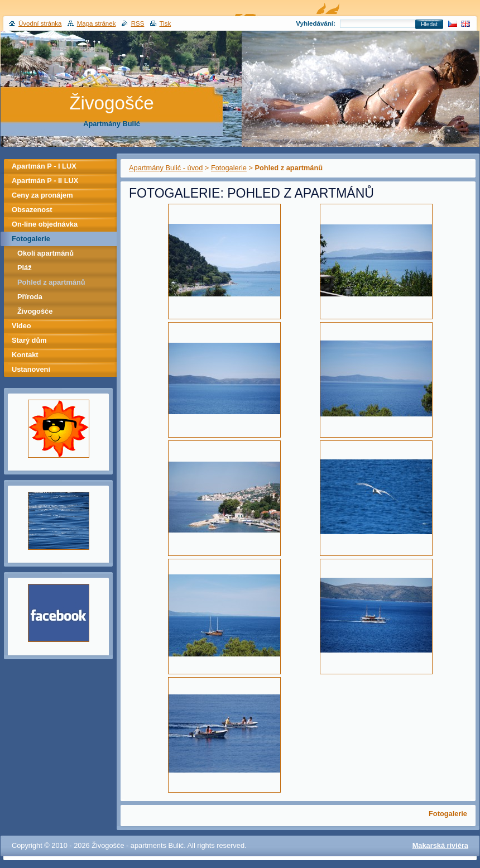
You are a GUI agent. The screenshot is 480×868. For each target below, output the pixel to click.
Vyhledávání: (316, 23)
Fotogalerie (229, 168)
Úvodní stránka (40, 23)
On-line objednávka (45, 224)
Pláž (25, 268)
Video (21, 326)
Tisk (165, 23)
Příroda (30, 297)
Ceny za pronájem (42, 195)
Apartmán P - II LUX (45, 181)
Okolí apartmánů (45, 253)
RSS (138, 23)
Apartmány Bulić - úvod (166, 168)
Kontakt (25, 355)
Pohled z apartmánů (51, 282)
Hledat (429, 24)
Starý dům (29, 340)
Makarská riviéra (440, 845)
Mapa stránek (97, 23)
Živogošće (35, 311)
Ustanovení (31, 369)
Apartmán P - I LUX (44, 166)
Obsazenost (32, 210)
